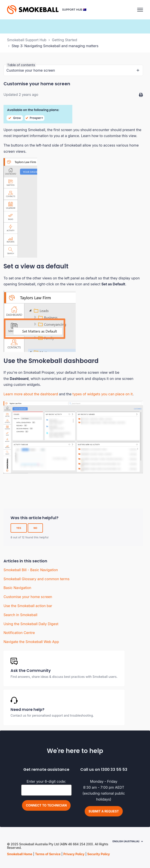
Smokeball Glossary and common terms (37, 579)
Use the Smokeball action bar (28, 606)
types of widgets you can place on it (103, 394)
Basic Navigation (17, 588)
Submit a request (104, 811)
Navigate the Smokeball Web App (31, 642)
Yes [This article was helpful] (19, 528)
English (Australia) (126, 841)
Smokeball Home (20, 854)
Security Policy (99, 854)
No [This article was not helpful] (35, 528)
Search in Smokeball (20, 615)
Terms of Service (48, 854)
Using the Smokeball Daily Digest (31, 624)
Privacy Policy (74, 854)
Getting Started (64, 40)
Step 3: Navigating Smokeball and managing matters (55, 46)
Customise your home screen (28, 597)
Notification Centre (19, 633)
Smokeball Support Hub (27, 40)
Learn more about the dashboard (31, 394)
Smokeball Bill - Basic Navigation (31, 570)
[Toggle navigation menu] (140, 10)
